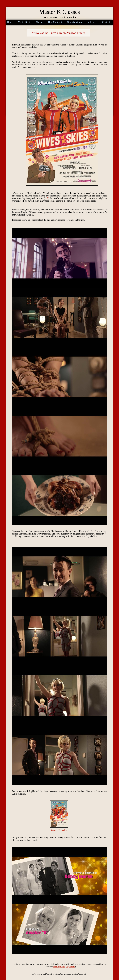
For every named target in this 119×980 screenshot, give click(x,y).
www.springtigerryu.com (64, 967)
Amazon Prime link (59, 830)
